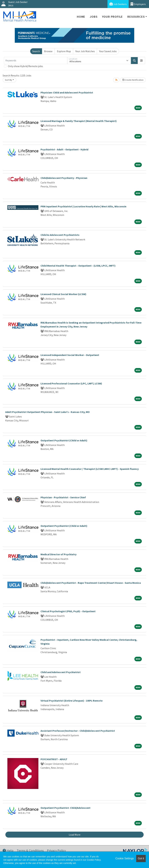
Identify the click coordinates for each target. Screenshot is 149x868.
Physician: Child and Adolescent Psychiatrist (67, 92)
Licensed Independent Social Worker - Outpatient (70, 355)
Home (81, 17)
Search (36, 51)
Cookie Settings (125, 858)
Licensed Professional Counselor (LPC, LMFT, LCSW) (71, 383)
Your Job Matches (85, 51)
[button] (141, 61)
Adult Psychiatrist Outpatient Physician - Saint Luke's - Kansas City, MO (47, 412)
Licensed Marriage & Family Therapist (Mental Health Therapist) (79, 121)
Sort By (9, 80)
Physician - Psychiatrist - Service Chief (63, 497)
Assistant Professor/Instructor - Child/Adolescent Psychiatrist (78, 731)
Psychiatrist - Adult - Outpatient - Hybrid (64, 149)
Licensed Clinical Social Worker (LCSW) (63, 294)
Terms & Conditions (30, 850)
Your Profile (112, 17)
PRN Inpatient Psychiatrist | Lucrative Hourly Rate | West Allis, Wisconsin (83, 206)
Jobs (94, 17)
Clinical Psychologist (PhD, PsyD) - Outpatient (68, 611)
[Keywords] (36, 61)
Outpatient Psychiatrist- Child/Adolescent (65, 808)
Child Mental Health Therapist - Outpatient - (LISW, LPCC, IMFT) (78, 266)
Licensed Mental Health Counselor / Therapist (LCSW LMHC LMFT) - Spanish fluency (90, 469)
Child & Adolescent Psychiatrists (60, 235)
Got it (141, 858)
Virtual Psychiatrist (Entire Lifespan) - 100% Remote (72, 701)
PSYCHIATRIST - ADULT (54, 759)
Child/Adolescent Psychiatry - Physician (64, 178)
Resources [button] (136, 17)
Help (8, 850)
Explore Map (64, 51)
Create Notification (133, 80)
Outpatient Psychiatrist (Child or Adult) (64, 440)
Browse (48, 51)
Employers (138, 4)
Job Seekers (118, 4)
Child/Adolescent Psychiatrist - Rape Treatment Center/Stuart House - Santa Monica (91, 583)
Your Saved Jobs (108, 51)
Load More (75, 835)
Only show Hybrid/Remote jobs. (26, 66)
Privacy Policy (56, 850)
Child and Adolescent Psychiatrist (61, 672)
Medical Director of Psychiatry (59, 554)
